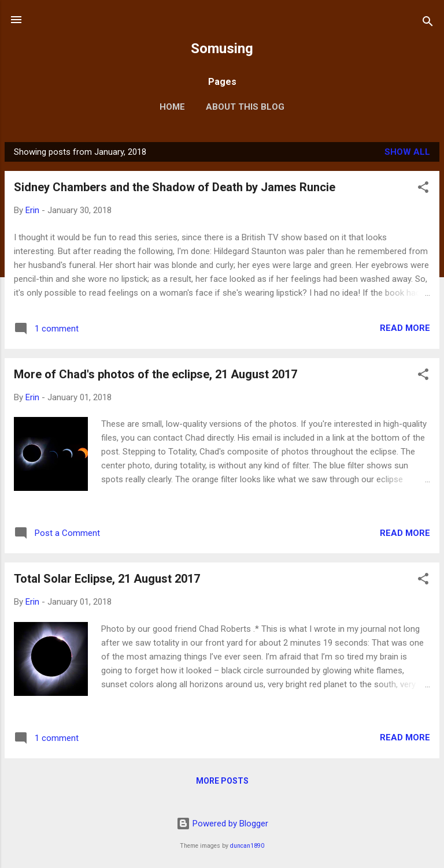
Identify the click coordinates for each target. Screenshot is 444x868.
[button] (423, 189)
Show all (407, 152)
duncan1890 (247, 846)
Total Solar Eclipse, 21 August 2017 (107, 579)
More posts (222, 781)
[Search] (428, 23)
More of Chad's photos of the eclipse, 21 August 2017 (156, 374)
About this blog (245, 107)
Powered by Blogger (222, 824)
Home (172, 107)
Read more (405, 328)
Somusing (222, 49)
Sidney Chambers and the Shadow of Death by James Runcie (175, 187)
